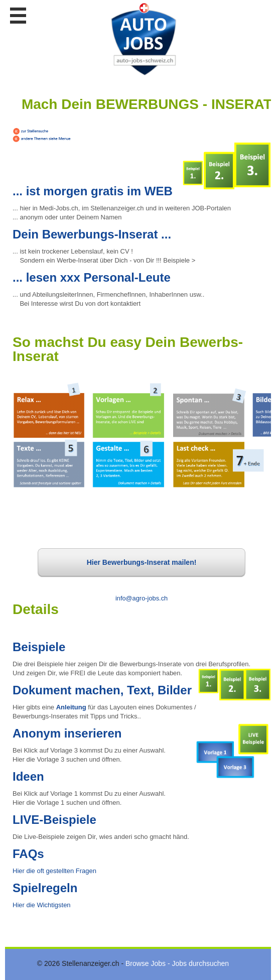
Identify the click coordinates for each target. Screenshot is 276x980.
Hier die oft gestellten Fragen (54, 871)
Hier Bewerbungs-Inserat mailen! (142, 568)
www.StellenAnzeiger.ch (144, 40)
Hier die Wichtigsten (42, 905)
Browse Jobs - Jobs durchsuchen (177, 963)
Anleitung (71, 707)
